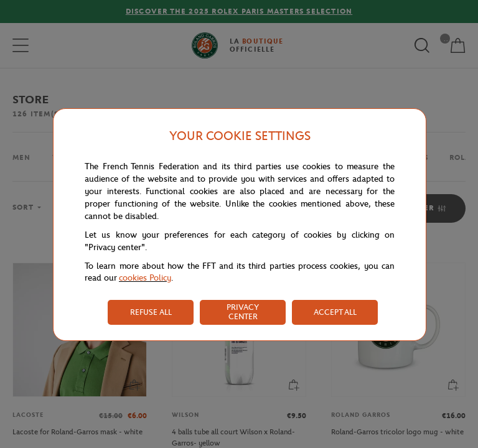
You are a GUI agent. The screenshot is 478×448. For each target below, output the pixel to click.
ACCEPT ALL (335, 312)
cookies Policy (145, 278)
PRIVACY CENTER (243, 312)
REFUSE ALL (151, 312)
